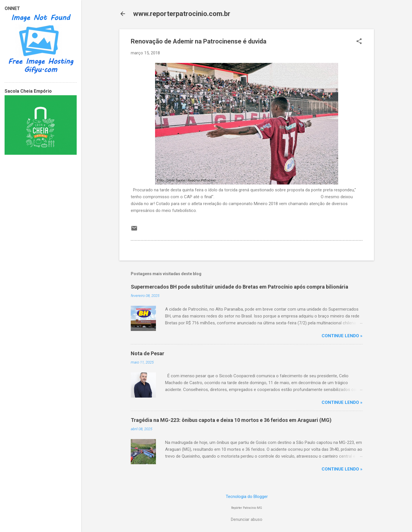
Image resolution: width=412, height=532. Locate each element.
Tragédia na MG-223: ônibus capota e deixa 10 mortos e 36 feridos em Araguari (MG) (231, 420)
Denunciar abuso (247, 519)
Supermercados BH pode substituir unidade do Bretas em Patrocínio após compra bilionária (239, 287)
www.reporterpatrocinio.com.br (182, 14)
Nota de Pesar (147, 353)
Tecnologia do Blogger (247, 497)
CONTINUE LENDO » (342, 336)
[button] (359, 42)
